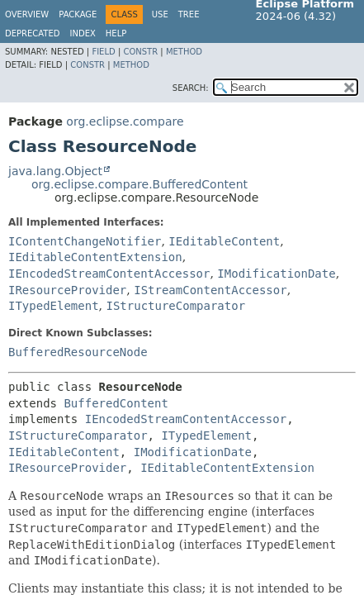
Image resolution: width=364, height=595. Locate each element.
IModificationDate (276, 274)
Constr (140, 52)
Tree (189, 14)
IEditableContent (224, 241)
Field (103, 52)
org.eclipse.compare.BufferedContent (139, 184)
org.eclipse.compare (125, 121)
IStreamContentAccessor (210, 290)
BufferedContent (116, 403)
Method (184, 52)
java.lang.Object (55, 171)
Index (83, 33)
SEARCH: (191, 88)
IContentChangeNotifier (85, 241)
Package (78, 14)
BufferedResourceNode (78, 352)
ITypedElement (54, 306)
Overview (27, 14)
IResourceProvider (67, 290)
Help (116, 33)
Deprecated (33, 33)
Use (160, 14)
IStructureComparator (175, 306)
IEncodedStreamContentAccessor (109, 274)
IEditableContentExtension (95, 257)
